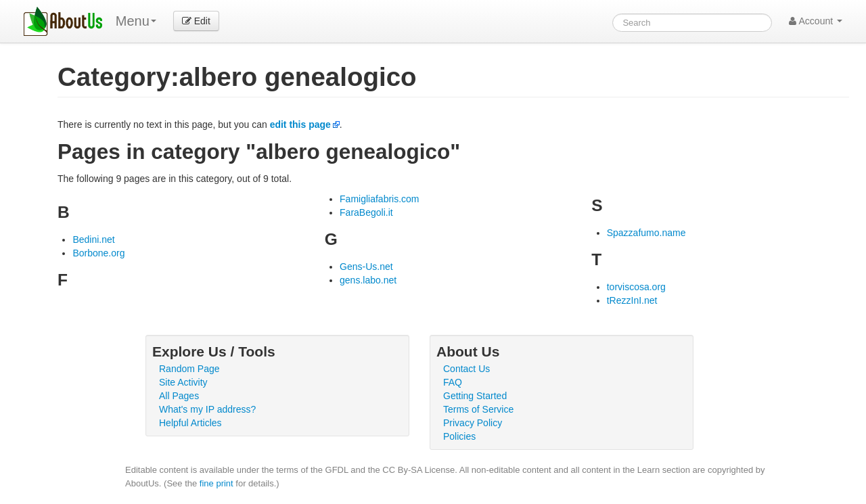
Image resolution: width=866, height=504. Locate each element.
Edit (196, 21)
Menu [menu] (136, 21)
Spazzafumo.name (646, 233)
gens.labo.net (368, 280)
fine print (216, 483)
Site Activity (183, 382)
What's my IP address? (207, 409)
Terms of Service (478, 409)
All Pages (179, 396)
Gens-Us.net (366, 267)
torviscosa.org (636, 287)
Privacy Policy (473, 423)
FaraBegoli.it (366, 212)
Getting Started (475, 396)
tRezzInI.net (632, 300)
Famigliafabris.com (379, 199)
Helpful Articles (190, 423)
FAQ (453, 382)
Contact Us (466, 369)
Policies (459, 436)
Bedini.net (93, 239)
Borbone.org (98, 253)
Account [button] (816, 21)
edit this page (300, 124)
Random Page (189, 369)
